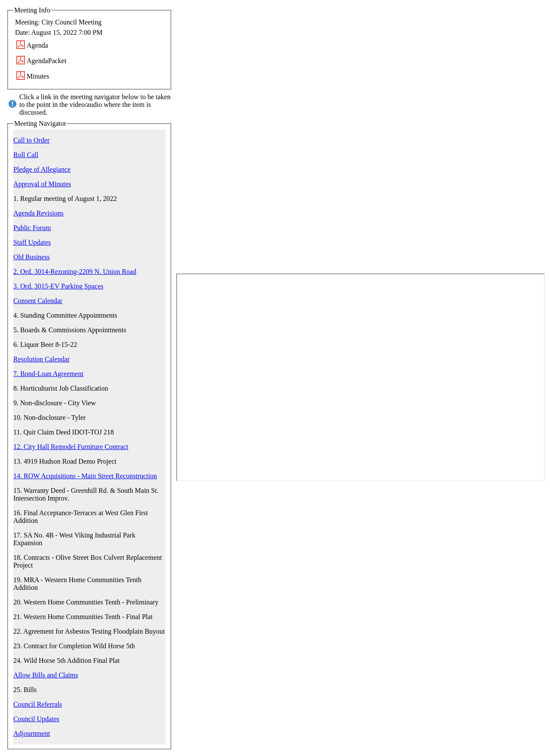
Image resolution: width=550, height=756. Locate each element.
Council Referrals (38, 704)
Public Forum (32, 228)
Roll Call (26, 155)
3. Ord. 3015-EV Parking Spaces (58, 286)
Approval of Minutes (42, 184)
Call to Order (31, 140)
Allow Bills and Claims (46, 675)
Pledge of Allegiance (42, 169)
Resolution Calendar (41, 359)
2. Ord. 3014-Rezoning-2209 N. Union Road (75, 272)
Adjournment (32, 733)
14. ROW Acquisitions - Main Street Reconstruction (85, 476)
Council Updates (36, 719)
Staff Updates (32, 242)
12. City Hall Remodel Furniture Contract (71, 447)
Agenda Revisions (38, 213)
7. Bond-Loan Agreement (48, 374)
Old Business (32, 257)
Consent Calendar (38, 301)
